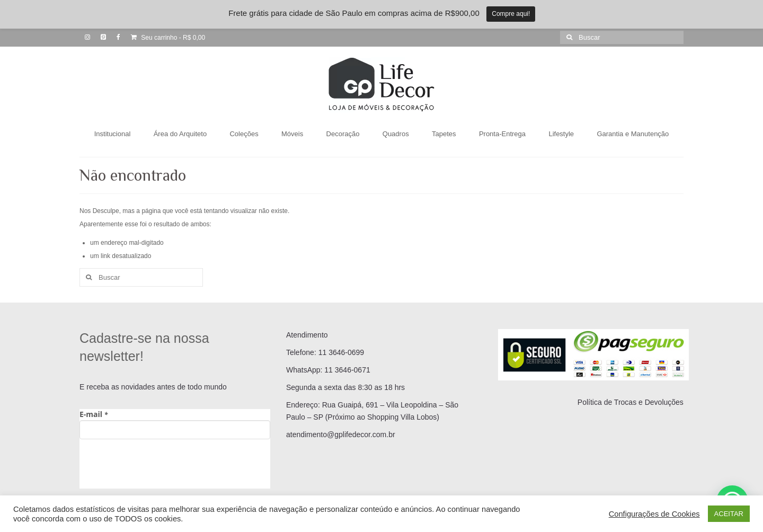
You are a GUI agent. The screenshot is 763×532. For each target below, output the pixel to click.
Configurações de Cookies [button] (654, 514)
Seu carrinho (168, 38)
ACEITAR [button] (729, 514)
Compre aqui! (511, 14)
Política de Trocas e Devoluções (631, 402)
